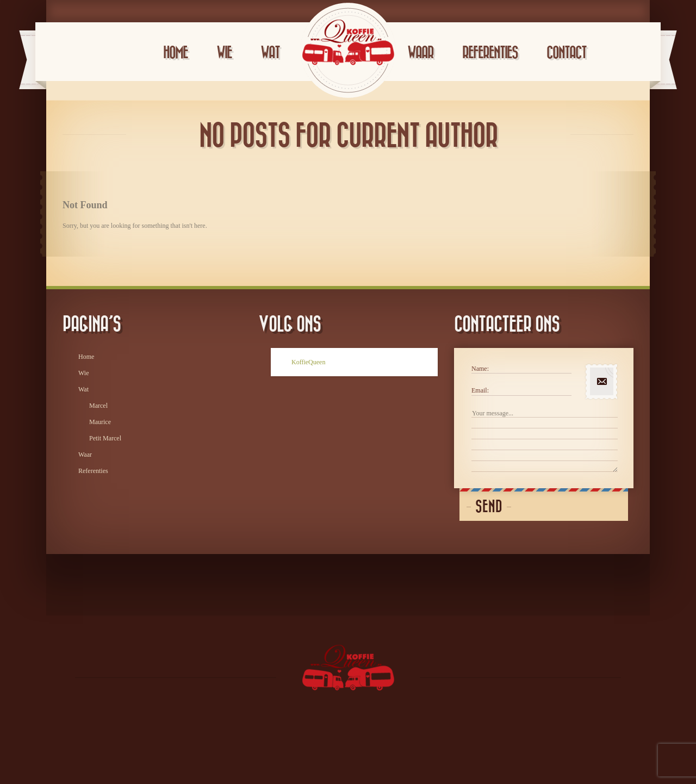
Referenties (490, 53)
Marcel (98, 406)
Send (489, 507)
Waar (420, 53)
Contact (566, 53)
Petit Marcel (105, 438)
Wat (270, 53)
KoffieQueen (308, 362)
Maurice (100, 422)
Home (175, 53)
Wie (224, 53)
